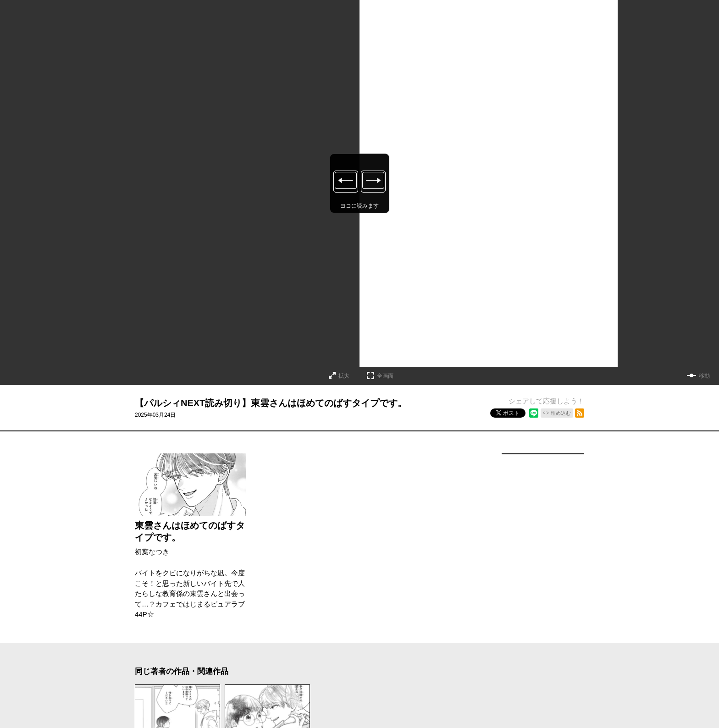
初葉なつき (152, 552)
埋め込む (561, 413)
